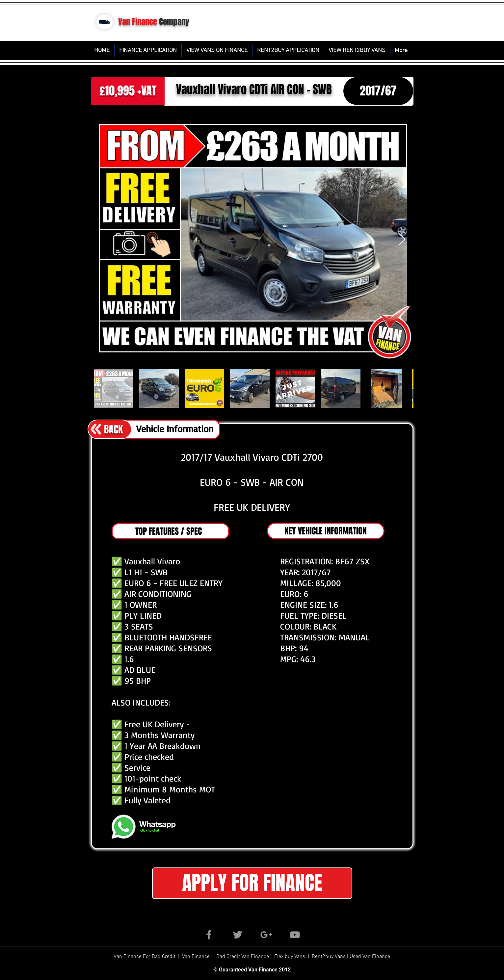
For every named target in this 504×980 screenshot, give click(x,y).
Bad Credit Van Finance (243, 957)
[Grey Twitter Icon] (238, 935)
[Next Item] (402, 240)
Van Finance (138, 22)
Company (174, 22)
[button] (252, 883)
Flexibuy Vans (290, 957)
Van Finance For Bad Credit (145, 957)
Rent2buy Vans (329, 957)
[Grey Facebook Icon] (209, 935)
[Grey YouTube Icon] (295, 935)
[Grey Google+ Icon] (266, 935)
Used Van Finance (370, 957)
